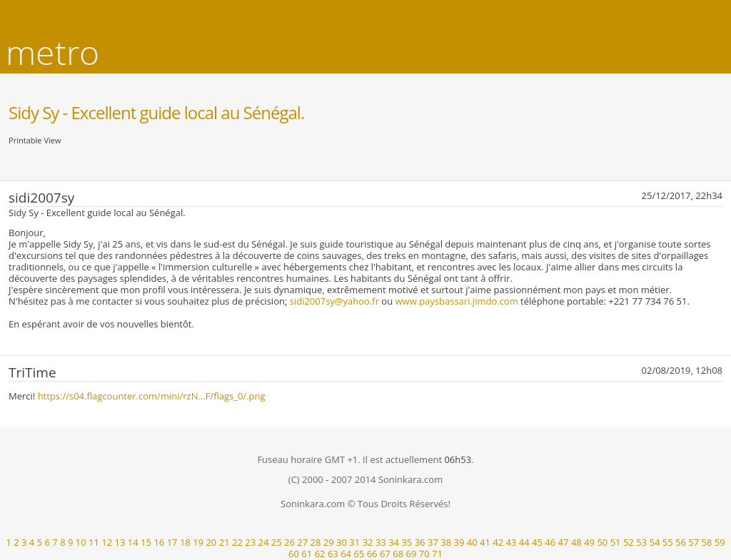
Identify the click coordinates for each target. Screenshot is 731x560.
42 (498, 542)
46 (550, 542)
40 (472, 542)
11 (94, 542)
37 (433, 542)
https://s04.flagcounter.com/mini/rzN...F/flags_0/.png (152, 396)
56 (681, 542)
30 (342, 542)
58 (707, 542)
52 (629, 542)
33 (381, 542)
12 (107, 542)
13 (120, 542)
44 (524, 542)
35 (407, 542)
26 (289, 542)
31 (354, 542)
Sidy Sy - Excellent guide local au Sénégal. (156, 112)
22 (237, 542)
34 (394, 542)
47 (564, 542)
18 (185, 542)
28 (316, 542)
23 (250, 542)
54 (654, 542)
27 (302, 542)
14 (133, 542)
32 (368, 542)
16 (159, 542)
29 (329, 542)
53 (641, 542)
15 (146, 542)
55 (668, 542)
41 (485, 542)
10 (81, 542)
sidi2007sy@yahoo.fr (334, 301)
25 (277, 542)
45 (537, 542)
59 (720, 542)
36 (420, 542)
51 (616, 542)
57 (694, 542)
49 (589, 542)
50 (602, 542)
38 (446, 542)
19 (198, 542)
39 (459, 542)
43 (511, 542)
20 (211, 542)
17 (172, 542)
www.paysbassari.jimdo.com (457, 301)
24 (264, 542)
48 (576, 542)
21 (225, 542)
